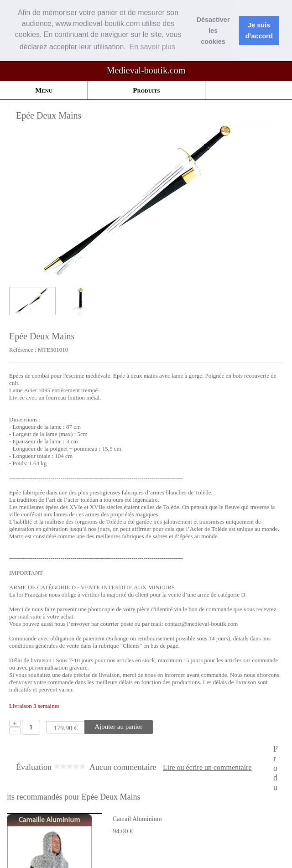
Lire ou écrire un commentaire (207, 767)
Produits (146, 90)
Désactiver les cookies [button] (213, 31)
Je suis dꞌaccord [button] (259, 31)
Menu (44, 90)
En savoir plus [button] (152, 47)
